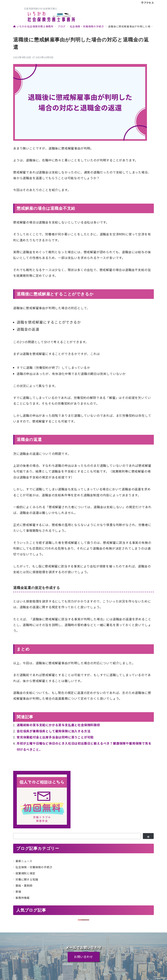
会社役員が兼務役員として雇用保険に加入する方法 (54, 731)
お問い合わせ (83, 957)
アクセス (148, 3)
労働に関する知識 (27, 879)
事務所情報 (23, 898)
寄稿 (18, 892)
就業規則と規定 (25, 873)
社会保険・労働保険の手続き (34, 867)
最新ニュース (24, 861)
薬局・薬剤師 (24, 885)
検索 (148, 837)
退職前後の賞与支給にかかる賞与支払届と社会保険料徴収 (58, 725)
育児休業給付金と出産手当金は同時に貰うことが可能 (55, 737)
